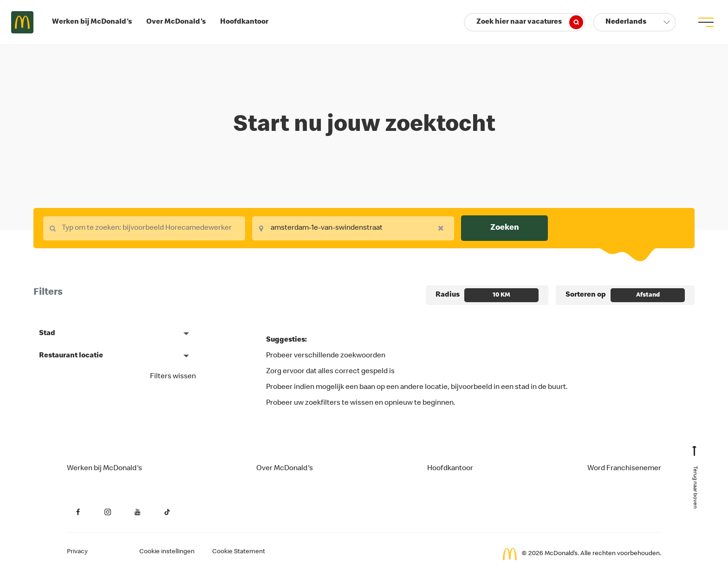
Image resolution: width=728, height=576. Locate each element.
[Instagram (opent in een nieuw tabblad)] (108, 512)
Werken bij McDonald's (92, 22)
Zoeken (505, 228)
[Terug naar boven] (695, 481)
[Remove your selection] (443, 228)
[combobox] (144, 228)
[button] (634, 22)
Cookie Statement (239, 552)
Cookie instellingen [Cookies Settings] (167, 552)
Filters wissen (173, 377)
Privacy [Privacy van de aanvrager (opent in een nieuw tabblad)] (77, 552)
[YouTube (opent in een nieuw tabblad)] (137, 512)
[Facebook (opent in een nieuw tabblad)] (78, 512)
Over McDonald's (176, 22)
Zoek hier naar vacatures (530, 22)
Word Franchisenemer (624, 469)
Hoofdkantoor (244, 22)
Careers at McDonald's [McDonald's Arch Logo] (22, 22)
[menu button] (706, 22)
